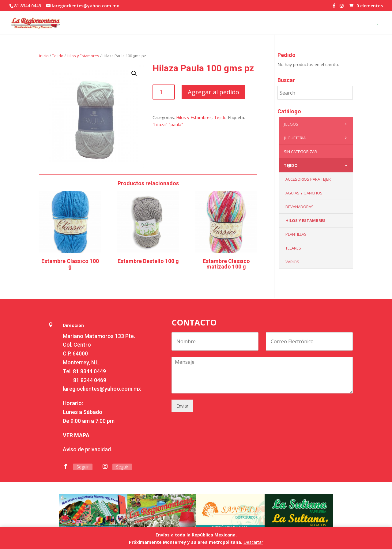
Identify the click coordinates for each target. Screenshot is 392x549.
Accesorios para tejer (308, 179)
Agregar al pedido (213, 92)
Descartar (253, 542)
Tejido (58, 56)
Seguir (83, 467)
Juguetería (317, 138)
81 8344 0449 (89, 371)
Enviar (182, 406)
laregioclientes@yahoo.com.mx (102, 389)
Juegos (317, 124)
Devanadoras (300, 207)
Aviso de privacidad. (87, 449)
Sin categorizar (300, 152)
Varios (292, 262)
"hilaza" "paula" (168, 124)
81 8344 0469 (90, 380)
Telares (293, 248)
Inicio (44, 56)
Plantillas (296, 234)
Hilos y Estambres (83, 56)
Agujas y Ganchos (304, 193)
